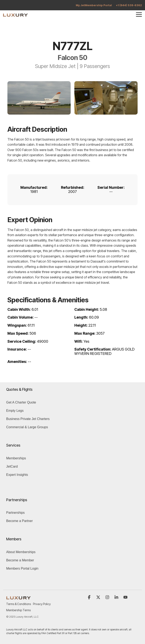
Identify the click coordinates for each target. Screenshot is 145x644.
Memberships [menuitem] (16, 458)
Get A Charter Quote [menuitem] (21, 402)
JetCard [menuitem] (12, 466)
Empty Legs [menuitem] (15, 411)
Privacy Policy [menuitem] (42, 604)
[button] (139, 14)
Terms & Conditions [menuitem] (19, 604)
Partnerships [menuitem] (15, 513)
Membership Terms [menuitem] (18, 610)
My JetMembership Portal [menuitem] (94, 5)
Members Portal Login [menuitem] (22, 568)
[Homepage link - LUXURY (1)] (19, 597)
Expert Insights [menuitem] (17, 475)
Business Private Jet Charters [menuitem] (28, 419)
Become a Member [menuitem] (20, 560)
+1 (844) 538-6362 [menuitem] (129, 5)
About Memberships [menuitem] (21, 552)
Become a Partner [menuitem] (19, 521)
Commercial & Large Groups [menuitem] (27, 427)
